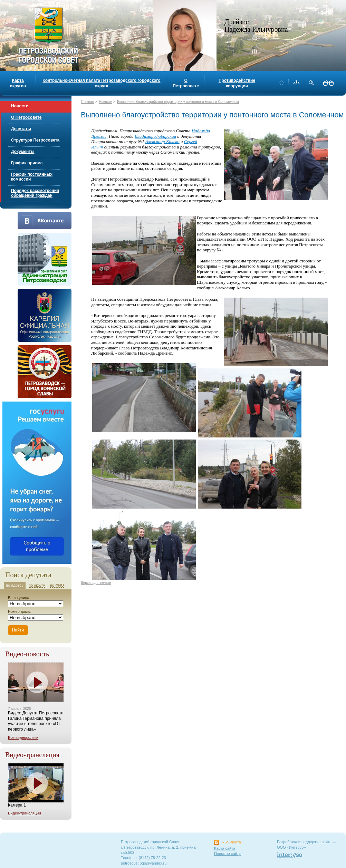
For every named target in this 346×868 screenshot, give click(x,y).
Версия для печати (96, 583)
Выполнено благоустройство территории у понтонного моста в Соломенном (178, 102)
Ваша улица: (19, 598)
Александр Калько (162, 141)
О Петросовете (186, 83)
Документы (23, 152)
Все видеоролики (23, 737)
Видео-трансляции (25, 813)
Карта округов (18, 83)
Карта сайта (225, 848)
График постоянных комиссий (32, 177)
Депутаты (21, 129)
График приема (27, 163)
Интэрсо (296, 847)
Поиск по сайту (227, 853)
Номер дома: (19, 611)
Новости (20, 106)
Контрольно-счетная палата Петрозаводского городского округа (101, 83)
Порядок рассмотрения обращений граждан (35, 193)
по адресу (15, 585)
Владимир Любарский (155, 136)
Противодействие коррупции (237, 83)
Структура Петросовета (35, 140)
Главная (87, 102)
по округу (37, 585)
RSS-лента (231, 842)
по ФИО (57, 585)
